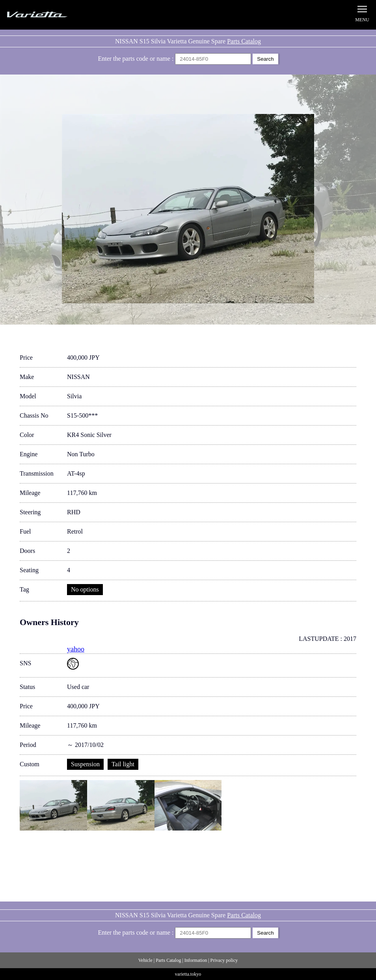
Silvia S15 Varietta (55, 15)
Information (196, 960)
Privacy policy (224, 960)
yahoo (76, 649)
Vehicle (145, 960)
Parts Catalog (244, 41)
